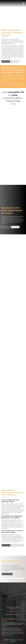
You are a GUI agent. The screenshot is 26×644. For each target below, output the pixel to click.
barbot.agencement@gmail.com (13, 614)
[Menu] (24, 3)
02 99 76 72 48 (13, 612)
